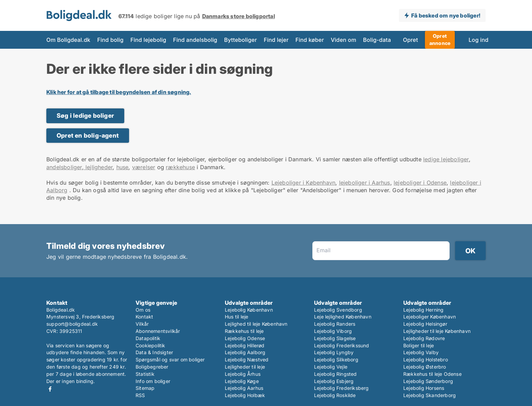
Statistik (145, 374)
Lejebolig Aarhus (244, 388)
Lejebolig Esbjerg (334, 381)
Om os (143, 310)
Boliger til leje (419, 345)
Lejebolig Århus (243, 374)
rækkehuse (180, 167)
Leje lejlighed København (343, 317)
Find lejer (276, 40)
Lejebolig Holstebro (426, 359)
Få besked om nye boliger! (446, 15)
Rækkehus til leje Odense (432, 374)
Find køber (310, 40)
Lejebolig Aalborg (245, 352)
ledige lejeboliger (446, 159)
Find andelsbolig (195, 40)
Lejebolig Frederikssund (342, 345)
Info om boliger (153, 381)
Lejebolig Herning (423, 310)
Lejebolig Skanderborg (430, 395)
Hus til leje (236, 317)
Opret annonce (440, 39)
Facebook (50, 389)
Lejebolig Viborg (333, 331)
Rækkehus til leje (244, 331)
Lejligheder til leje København (437, 331)
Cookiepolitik (151, 345)
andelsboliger (64, 167)
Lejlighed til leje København (256, 324)
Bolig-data (377, 40)
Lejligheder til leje (245, 367)
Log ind (478, 40)
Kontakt (144, 317)
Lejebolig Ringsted (336, 374)
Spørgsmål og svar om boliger (170, 359)
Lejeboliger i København (304, 183)
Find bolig (110, 40)
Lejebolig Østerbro (425, 367)
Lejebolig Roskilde (335, 395)
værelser (144, 167)
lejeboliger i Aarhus (365, 183)
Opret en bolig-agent (88, 135)
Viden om (344, 40)
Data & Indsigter (154, 352)
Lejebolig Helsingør (425, 324)
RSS (140, 395)
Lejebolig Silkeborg (336, 359)
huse (123, 167)
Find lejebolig (148, 40)
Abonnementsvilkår (158, 331)
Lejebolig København (249, 310)
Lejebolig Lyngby (334, 352)
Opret (410, 40)
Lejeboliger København (430, 317)
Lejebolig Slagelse (335, 338)
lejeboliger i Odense (420, 183)
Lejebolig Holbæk (245, 395)
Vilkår (142, 324)
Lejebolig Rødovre (424, 338)
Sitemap (145, 388)
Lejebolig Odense (245, 338)
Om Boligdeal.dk (68, 40)
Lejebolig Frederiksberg (342, 388)
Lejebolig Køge (242, 381)
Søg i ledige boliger (85, 115)
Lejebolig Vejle (331, 367)
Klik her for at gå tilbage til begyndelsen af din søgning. (119, 92)
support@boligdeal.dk (72, 324)
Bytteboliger (241, 40)
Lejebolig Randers (335, 324)
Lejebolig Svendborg (338, 310)
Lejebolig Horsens (424, 388)
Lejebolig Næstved (247, 359)
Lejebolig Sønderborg (428, 381)
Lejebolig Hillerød (245, 345)
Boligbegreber (152, 367)
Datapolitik (148, 338)
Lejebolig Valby (421, 352)
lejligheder (98, 167)
